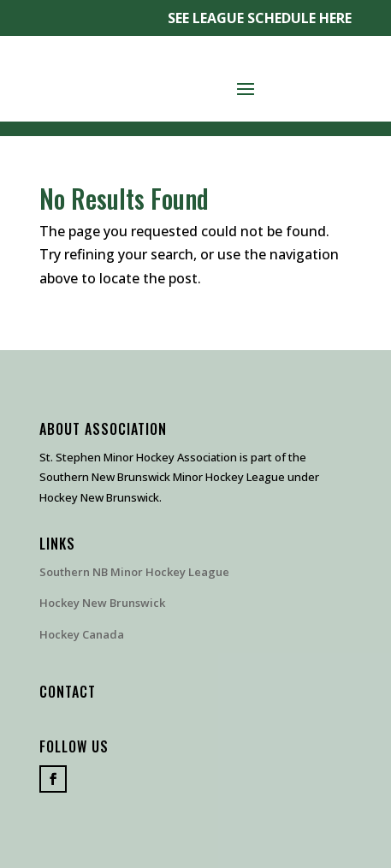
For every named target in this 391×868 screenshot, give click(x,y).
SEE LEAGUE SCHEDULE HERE (260, 18)
